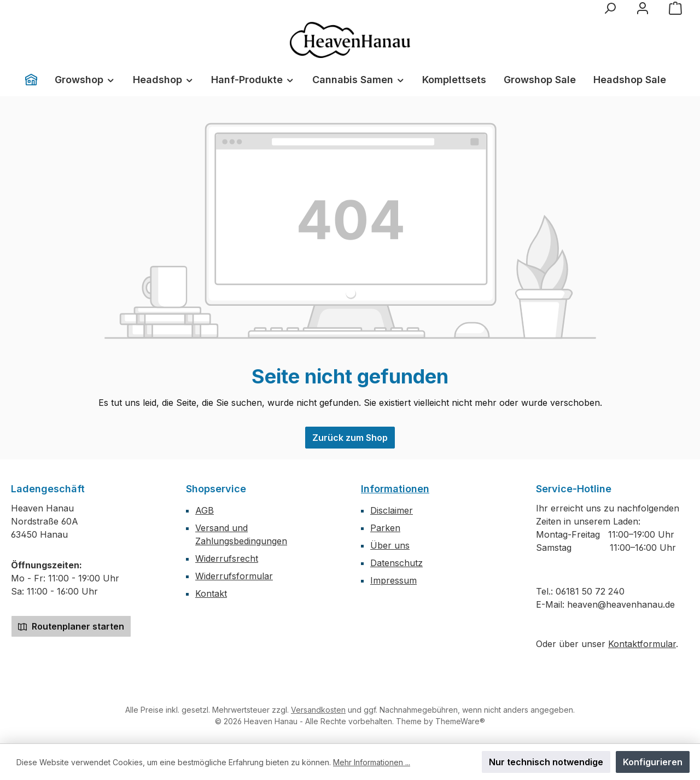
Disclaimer (392, 510)
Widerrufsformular (234, 576)
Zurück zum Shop (350, 438)
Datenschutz (396, 563)
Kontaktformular (642, 644)
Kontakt (211, 593)
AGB (205, 510)
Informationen (395, 489)
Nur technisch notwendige (546, 762)
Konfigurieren (653, 762)
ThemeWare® (460, 721)
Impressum (393, 580)
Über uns (390, 545)
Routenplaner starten (71, 626)
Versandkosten (318, 710)
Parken (385, 528)
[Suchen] (610, 8)
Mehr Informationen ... (372, 762)
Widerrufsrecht (227, 558)
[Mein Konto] (643, 8)
